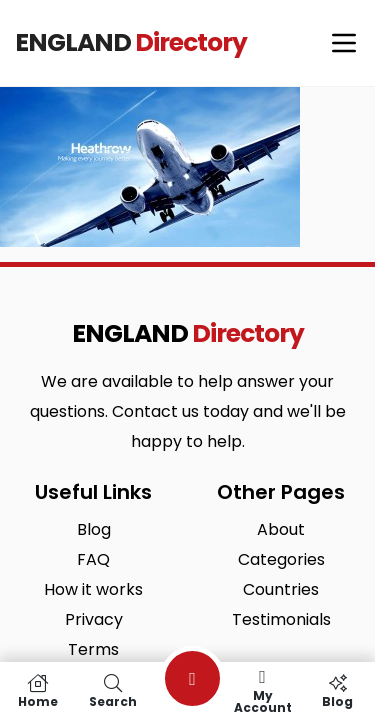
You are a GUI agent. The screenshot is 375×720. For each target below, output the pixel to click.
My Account (262, 691)
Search (112, 691)
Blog (337, 691)
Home (37, 691)
